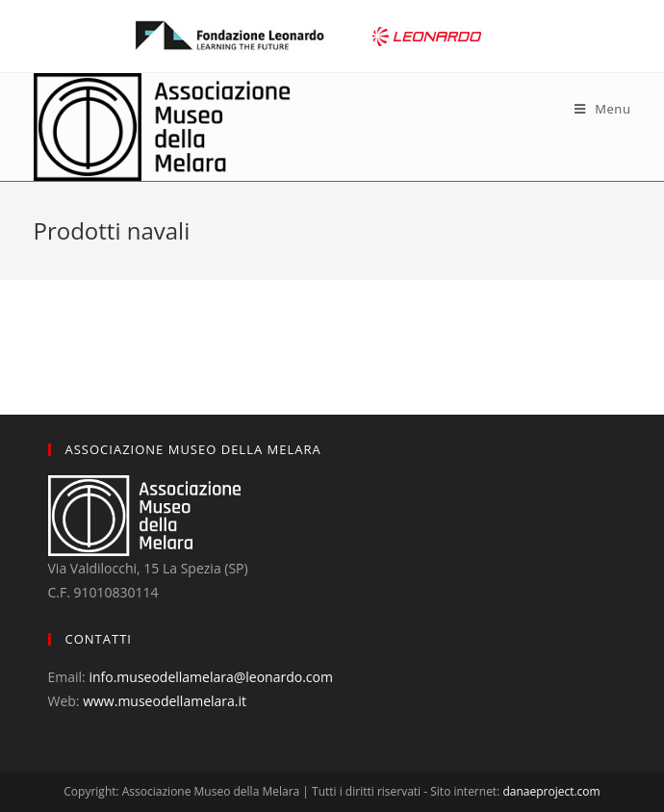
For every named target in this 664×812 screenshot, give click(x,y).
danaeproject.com (551, 791)
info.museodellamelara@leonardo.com (211, 677)
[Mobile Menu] (603, 109)
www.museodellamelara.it (165, 701)
